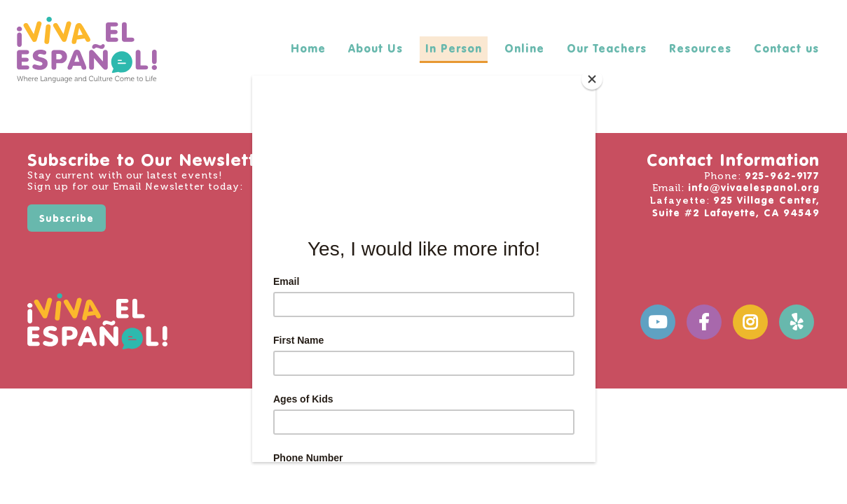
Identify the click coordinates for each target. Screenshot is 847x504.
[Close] (592, 79)
